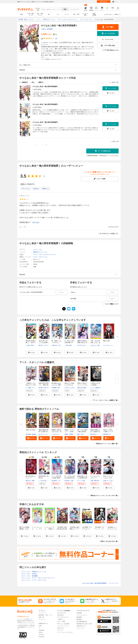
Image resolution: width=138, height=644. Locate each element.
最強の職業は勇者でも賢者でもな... (44, 432)
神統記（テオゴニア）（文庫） (69, 431)
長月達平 (67, 481)
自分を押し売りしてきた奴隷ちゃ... (44, 343)
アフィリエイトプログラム (65, 632)
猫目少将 (80, 388)
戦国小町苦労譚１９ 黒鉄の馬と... (44, 385)
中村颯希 (54, 388)
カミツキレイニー (108, 345)
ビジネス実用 (85, 14)
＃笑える (36, 189)
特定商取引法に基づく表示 (84, 624)
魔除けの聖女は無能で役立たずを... (82, 343)
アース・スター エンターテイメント (45, 255)
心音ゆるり (55, 345)
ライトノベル (37, 250)
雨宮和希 (106, 434)
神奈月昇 (96, 481)
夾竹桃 (41, 388)
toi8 (59, 388)
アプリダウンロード (63, 617)
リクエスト (60, 630)
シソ (98, 434)
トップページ (43, 613)
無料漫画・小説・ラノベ (46, 615)
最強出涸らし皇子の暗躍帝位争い (82, 478)
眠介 (71, 345)
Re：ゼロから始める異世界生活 (70, 477)
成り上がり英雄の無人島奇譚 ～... (82, 432)
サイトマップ (80, 628)
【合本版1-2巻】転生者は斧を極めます (62, 529)
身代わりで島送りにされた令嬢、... (69, 385)
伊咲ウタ (62, 345)
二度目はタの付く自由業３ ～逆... (95, 385)
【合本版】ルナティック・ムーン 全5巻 (99, 529)
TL (58, 14)
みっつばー (110, 481)
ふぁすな (72, 388)
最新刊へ (41, 82)
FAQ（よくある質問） (64, 624)
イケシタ (34, 388)
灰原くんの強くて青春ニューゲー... (108, 432)
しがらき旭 (48, 434)
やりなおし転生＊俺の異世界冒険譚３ (45, 122)
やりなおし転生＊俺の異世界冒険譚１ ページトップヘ (100, 583)
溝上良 (41, 345)
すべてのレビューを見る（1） (109, 234)
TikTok (41, 632)
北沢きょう (34, 345)
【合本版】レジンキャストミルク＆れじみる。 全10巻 (113, 530)
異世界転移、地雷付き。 (44, 477)
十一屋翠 (28, 388)
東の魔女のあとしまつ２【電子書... (56, 385)
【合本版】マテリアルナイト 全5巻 (87, 529)
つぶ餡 (28, 345)
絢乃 (79, 434)
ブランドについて (82, 615)
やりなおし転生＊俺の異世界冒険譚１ (45, 86)
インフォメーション (63, 626)
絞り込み (38, 9)
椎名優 (34, 434)
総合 (22, 14)
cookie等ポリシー (82, 626)
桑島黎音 (86, 388)
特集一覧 (41, 617)
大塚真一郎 (74, 481)
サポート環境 (61, 621)
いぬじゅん (94, 345)
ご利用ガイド (117, 14)
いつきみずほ (42, 481)
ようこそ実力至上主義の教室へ (56, 477)
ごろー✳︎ (46, 345)
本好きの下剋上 (31, 430)
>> (102, 145)
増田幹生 (98, 388)
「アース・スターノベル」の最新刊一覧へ (105, 400)
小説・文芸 (76, 14)
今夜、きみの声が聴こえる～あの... (95, 343)
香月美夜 (28, 434)
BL (49, 14)
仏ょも (92, 388)
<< (36, 145)
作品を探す (60, 615)
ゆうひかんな (81, 345)
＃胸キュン (45, 189)
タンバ (79, 481)
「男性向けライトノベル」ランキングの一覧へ (104, 496)
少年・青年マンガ (31, 14)
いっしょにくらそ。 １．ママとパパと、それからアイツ (37, 530)
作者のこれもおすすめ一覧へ (109, 541)
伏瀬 (105, 481)
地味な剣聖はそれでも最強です (95, 431)
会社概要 (79, 613)
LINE (40, 626)
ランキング (42, 619)
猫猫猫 (49, 481)
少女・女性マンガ (40, 14)
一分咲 (66, 345)
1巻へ (33, 82)
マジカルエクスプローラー (95, 477)
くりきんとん (55, 434)
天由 (82, 434)
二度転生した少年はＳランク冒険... (31, 385)
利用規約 (79, 619)
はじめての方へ (108, 14)
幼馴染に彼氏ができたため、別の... (56, 432)
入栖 (92, 481)
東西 (33, 481)
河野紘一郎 (73, 434)
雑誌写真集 (94, 14)
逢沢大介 (28, 481)
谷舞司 (66, 434)
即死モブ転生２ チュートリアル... (83, 384)
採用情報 (79, 617)
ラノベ (67, 14)
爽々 (99, 345)
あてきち (41, 434)
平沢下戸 (46, 388)
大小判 (66, 388)
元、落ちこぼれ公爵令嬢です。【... (69, 343)
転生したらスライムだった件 (108, 477)
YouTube (41, 635)
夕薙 (84, 481)
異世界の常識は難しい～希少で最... (31, 343)
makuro (44, 29)
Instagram (42, 630)
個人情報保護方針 (82, 621)
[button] (31, 352)
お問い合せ (60, 628)
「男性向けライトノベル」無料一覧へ (107, 444)
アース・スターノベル (40, 257)
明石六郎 (93, 434)
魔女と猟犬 (107, 341)
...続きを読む (35, 222)
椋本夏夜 (50, 29)
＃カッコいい (26, 189)
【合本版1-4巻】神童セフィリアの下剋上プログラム (75, 530)
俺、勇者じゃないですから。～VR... (56, 343)
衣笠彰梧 (54, 481)
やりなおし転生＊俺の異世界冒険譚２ (45, 104)
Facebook (42, 637)
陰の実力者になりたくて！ (31, 477)
